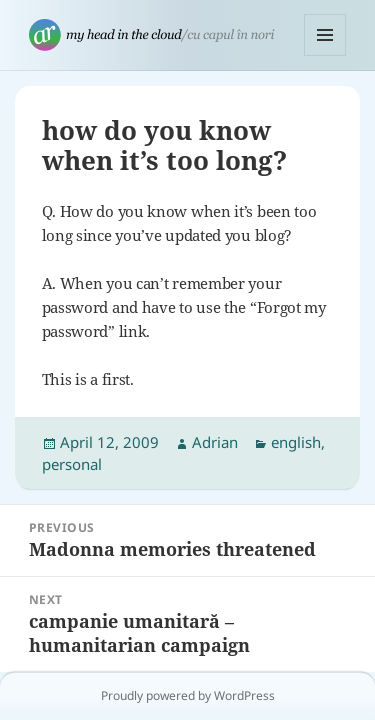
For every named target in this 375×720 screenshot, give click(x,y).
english (296, 442)
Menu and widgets (325, 55)
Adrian (215, 442)
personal (72, 464)
